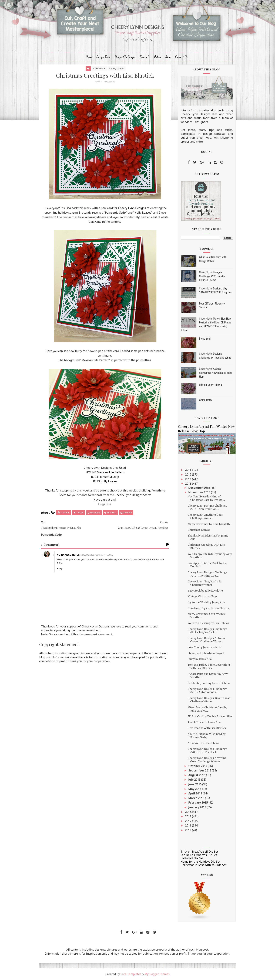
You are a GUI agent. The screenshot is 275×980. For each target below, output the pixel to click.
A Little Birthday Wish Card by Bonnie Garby (207, 735)
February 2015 (198, 803)
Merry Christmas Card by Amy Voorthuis (206, 615)
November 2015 (200, 492)
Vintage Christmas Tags (202, 596)
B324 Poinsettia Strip (105, 477)
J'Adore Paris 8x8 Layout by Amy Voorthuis (208, 675)
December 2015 (199, 488)
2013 (189, 816)
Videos (157, 57)
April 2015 (196, 793)
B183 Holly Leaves (105, 481)
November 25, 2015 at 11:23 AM (97, 555)
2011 (189, 825)
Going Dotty (206, 400)
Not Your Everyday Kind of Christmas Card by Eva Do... (206, 498)
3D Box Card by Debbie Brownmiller (210, 716)
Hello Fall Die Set (192, 858)
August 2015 (197, 775)
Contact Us (181, 57)
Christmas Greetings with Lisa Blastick (206, 546)
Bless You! (205, 339)
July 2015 (195, 780)
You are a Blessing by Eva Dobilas (208, 623)
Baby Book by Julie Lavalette (205, 590)
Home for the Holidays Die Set (200, 862)
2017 (189, 474)
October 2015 (198, 766)
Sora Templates (131, 974)
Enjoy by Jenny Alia (200, 659)
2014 (189, 812)
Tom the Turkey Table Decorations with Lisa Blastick (209, 666)
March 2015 (197, 798)
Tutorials (145, 57)
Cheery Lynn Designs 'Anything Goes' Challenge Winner (207, 759)
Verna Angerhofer (68, 555)
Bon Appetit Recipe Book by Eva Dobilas (207, 565)
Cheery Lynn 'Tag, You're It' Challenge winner (204, 583)
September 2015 (200, 770)
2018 (189, 470)
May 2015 (195, 789)
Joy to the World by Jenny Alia (206, 602)
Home (89, 57)
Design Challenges (125, 57)
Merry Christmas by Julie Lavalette (209, 524)
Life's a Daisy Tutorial (211, 385)
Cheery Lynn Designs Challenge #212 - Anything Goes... (207, 574)
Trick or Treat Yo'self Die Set (199, 852)
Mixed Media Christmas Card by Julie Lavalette (207, 709)
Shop (168, 57)
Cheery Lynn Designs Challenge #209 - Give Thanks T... (207, 750)
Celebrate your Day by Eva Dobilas (209, 683)
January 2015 (198, 807)
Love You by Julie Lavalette (204, 647)
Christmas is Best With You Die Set (204, 865)
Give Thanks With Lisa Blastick (207, 728)
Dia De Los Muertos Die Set (199, 855)
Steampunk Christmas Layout (206, 653)
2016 (189, 479)
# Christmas (99, 69)
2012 (189, 821)
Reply (60, 568)
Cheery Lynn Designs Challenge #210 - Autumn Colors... (207, 690)
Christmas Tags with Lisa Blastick (208, 608)
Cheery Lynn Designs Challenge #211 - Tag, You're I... (207, 631)
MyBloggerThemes (157, 974)
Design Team (103, 57)
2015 (189, 484)
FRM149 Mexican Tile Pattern (105, 472)
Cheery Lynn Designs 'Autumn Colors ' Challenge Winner (206, 640)
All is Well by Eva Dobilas (203, 743)
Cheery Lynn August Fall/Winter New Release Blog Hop (215, 373)
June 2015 (195, 784)
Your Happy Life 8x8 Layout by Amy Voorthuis (210, 556)
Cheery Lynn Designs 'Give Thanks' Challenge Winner (209, 700)
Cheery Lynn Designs (132, 208)
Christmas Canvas (199, 530)
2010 (189, 830)
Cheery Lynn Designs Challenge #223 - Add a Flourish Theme (212, 276)
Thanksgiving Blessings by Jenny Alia (208, 537)
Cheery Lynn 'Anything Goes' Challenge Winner (205, 516)
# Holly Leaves (117, 69)
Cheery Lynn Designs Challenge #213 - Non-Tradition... (207, 507)
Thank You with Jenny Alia (204, 722)
